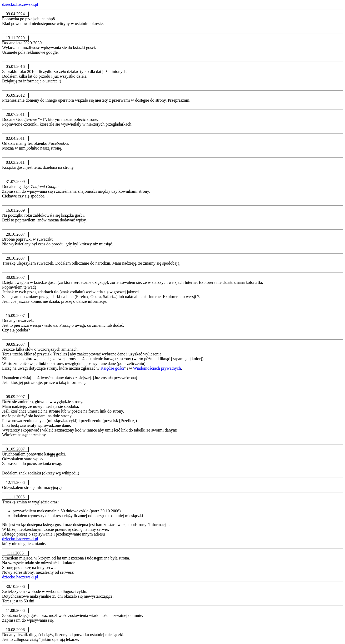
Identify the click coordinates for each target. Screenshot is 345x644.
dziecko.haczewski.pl (20, 4)
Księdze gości (112, 368)
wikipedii (70, 473)
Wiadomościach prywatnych (157, 368)
